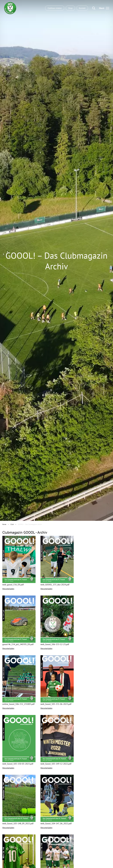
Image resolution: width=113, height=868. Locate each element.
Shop (70, 8)
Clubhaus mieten (55, 8)
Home (4, 524)
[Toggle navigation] (103, 8)
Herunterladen (8, 589)
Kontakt (82, 8)
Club (12, 524)
